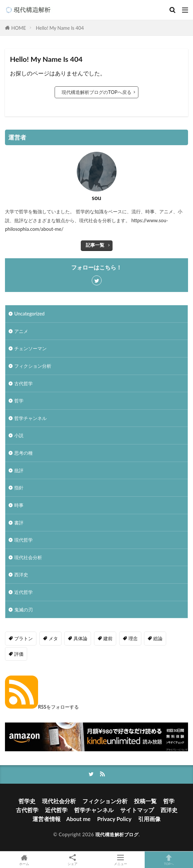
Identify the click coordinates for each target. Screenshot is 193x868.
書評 (19, 523)
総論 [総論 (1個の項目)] (158, 638)
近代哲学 (24, 592)
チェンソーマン (30, 348)
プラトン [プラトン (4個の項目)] (24, 638)
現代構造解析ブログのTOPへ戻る (96, 92)
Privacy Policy (115, 819)
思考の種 (24, 453)
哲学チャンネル (30, 418)
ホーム (24, 860)
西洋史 (21, 575)
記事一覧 (95, 245)
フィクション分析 (33, 366)
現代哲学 (24, 540)
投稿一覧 (145, 801)
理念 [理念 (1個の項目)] (133, 638)
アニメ (21, 331)
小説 (19, 435)
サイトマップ (137, 810)
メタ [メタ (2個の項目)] (53, 638)
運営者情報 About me (62, 819)
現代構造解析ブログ (117, 834)
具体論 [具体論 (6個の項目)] (80, 638)
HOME (19, 28)
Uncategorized (29, 314)
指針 (19, 488)
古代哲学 (24, 383)
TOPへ (169, 860)
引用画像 (149, 819)
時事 (19, 505)
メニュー (121, 860)
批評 (19, 470)
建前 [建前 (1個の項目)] (108, 638)
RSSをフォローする (42, 707)
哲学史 (27, 801)
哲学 (19, 401)
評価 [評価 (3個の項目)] (19, 654)
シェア (72, 860)
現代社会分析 (28, 557)
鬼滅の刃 (24, 610)
